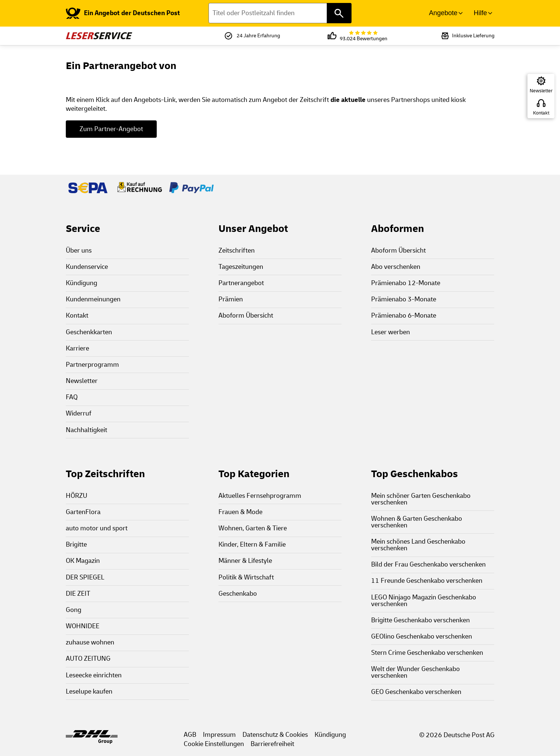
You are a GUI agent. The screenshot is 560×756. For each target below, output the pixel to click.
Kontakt (541, 113)
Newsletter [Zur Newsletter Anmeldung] (541, 91)
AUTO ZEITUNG (88, 659)
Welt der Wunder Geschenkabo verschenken (415, 672)
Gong (74, 610)
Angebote (443, 13)
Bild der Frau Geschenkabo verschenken (428, 565)
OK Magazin (83, 561)
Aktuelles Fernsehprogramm (260, 496)
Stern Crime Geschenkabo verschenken (427, 653)
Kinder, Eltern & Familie (252, 545)
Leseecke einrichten (94, 675)
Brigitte (76, 545)
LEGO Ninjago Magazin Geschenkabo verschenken (424, 601)
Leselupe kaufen (89, 692)
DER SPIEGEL (85, 577)
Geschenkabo (238, 594)
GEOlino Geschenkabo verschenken (422, 637)
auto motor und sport (97, 528)
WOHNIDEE (83, 626)
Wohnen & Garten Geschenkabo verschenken (417, 522)
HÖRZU (77, 496)
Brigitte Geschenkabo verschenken (420, 620)
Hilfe (480, 13)
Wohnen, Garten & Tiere (253, 528)
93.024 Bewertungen (364, 36)
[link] (123, 13)
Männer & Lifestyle (245, 561)
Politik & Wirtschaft (246, 577)
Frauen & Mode (240, 512)
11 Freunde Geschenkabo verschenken (427, 581)
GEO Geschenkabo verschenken (416, 692)
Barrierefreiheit (272, 744)
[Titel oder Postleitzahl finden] (280, 13)
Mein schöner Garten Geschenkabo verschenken (421, 499)
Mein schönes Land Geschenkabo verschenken (418, 545)
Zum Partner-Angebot (111, 129)
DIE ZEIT (78, 594)
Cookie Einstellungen (214, 744)
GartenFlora (83, 512)
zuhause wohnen (90, 642)
